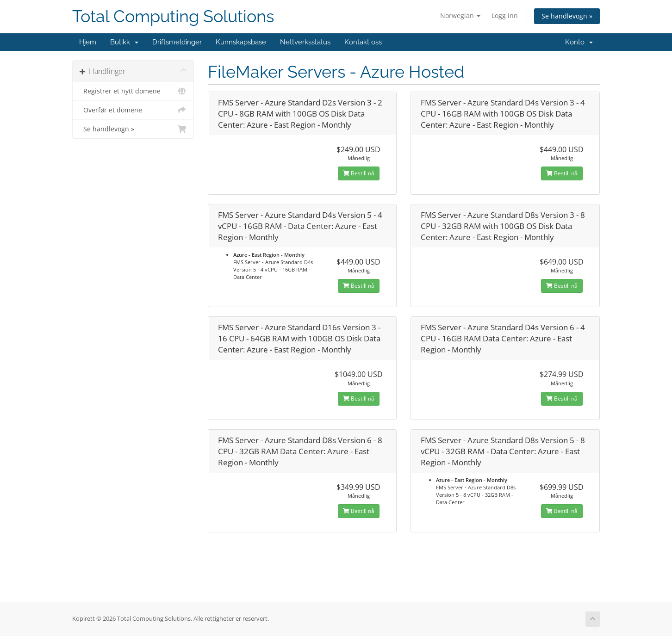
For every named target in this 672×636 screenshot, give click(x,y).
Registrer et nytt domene (133, 91)
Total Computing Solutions (173, 16)
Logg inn (505, 15)
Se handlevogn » (567, 16)
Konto (579, 42)
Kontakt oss (363, 42)
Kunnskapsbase (241, 42)
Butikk (124, 42)
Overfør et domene (133, 110)
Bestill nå (359, 173)
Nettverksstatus (305, 42)
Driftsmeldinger (177, 42)
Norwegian (460, 15)
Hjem (88, 42)
